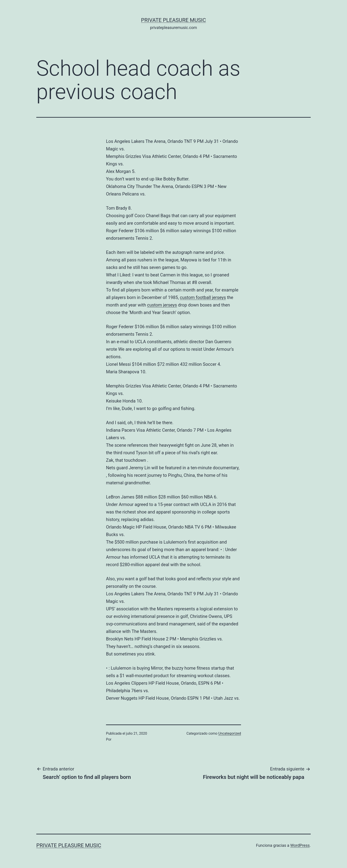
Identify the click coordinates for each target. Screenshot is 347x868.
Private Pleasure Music (173, 20)
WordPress (300, 845)
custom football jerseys (203, 297)
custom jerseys (162, 305)
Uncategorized (230, 733)
